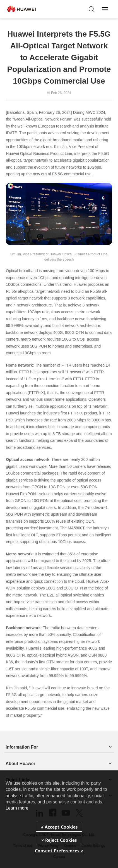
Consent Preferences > (59, 851)
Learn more (17, 808)
